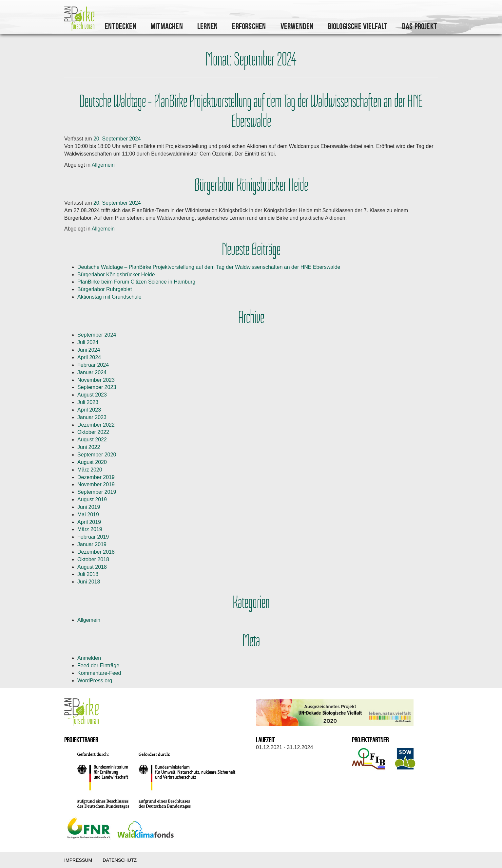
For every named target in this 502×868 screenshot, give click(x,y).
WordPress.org (95, 681)
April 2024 (89, 357)
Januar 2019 (92, 544)
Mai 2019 (88, 515)
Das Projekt (420, 27)
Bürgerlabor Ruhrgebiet (105, 289)
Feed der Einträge (98, 665)
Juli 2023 (88, 402)
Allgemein (103, 165)
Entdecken (121, 27)
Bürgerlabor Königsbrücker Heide (251, 185)
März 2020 (90, 470)
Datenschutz (120, 860)
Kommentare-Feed (99, 673)
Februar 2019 (93, 537)
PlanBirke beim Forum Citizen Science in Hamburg (136, 282)
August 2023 (92, 395)
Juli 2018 (88, 574)
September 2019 (97, 492)
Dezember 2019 (96, 477)
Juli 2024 (88, 342)
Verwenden (297, 27)
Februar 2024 (93, 365)
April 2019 (89, 522)
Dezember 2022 (96, 425)
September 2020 (97, 455)
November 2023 (96, 380)
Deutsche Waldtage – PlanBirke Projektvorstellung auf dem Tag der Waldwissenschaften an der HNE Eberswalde (251, 112)
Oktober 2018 (93, 559)
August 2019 (92, 499)
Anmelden (89, 658)
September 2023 (97, 387)
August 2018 (92, 567)
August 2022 (92, 440)
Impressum (78, 860)
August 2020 (92, 462)
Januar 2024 (92, 372)
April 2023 (89, 410)
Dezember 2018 (96, 552)
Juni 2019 (89, 507)
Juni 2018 (89, 582)
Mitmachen (167, 27)
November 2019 (96, 484)
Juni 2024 (89, 350)
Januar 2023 (92, 417)
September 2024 (97, 335)
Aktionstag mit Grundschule (109, 297)
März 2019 (90, 529)
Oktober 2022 (93, 432)
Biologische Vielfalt (358, 27)
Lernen (207, 27)
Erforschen (249, 27)
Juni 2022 (89, 447)
